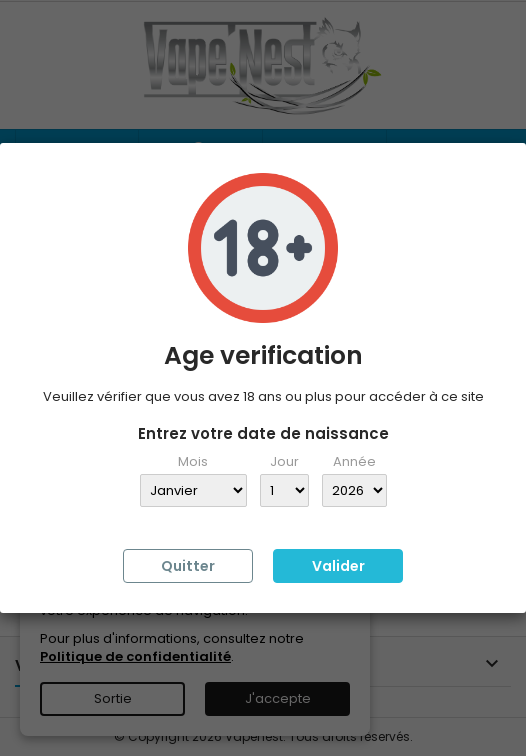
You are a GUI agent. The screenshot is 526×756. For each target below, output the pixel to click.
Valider (338, 566)
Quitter (188, 566)
